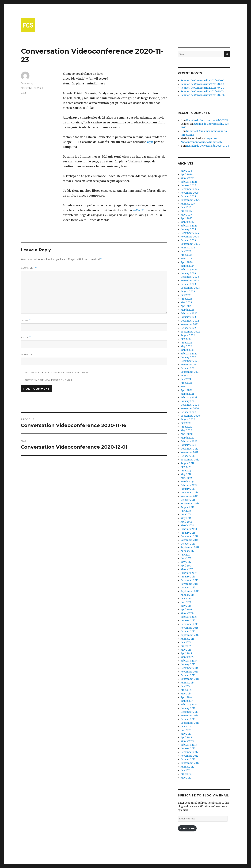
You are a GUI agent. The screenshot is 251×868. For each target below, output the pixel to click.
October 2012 (188, 759)
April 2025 (186, 218)
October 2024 (188, 240)
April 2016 (186, 610)
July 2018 (186, 511)
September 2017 (190, 547)
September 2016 (190, 591)
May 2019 (186, 474)
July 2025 (186, 207)
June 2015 (186, 646)
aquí (150, 142)
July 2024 (186, 251)
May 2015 (186, 650)
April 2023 (187, 306)
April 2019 (186, 478)
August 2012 (187, 767)
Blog (24, 93)
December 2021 (190, 361)
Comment (29, 268)
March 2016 (187, 613)
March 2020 (187, 438)
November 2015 (189, 628)
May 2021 (186, 387)
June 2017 (186, 558)
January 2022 (188, 357)
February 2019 (189, 485)
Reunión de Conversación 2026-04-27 (202, 84)
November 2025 (190, 193)
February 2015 (189, 661)
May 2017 (186, 562)
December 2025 (190, 189)
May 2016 (186, 606)
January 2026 (188, 185)
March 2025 (187, 222)
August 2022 (188, 335)
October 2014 (188, 675)
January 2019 (188, 489)
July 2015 (186, 642)
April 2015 (186, 653)
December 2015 (189, 624)
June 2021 (186, 383)
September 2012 (190, 763)
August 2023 (188, 292)
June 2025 (186, 211)
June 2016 (186, 602)
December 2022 (190, 321)
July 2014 (186, 686)
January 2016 (188, 621)
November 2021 (189, 365)
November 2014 (189, 672)
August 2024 (188, 248)
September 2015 (190, 635)
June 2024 (186, 255)
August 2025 (188, 204)
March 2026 (187, 178)
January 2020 (188, 445)
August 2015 (187, 639)
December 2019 (189, 449)
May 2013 (186, 734)
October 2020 (188, 412)
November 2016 (189, 584)
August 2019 (187, 463)
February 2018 (189, 529)
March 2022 (187, 350)
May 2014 (186, 694)
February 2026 (189, 182)
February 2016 (189, 617)
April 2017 (186, 566)
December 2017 (189, 536)
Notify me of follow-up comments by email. (58, 372)
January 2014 (188, 708)
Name (26, 320)
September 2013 (190, 723)
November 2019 (189, 452)
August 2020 (188, 419)
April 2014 (186, 697)
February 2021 (189, 398)
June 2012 (186, 774)
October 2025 (188, 196)
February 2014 (189, 705)
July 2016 (186, 599)
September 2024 (190, 244)
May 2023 (186, 302)
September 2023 (190, 288)
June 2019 (186, 471)
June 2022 (186, 343)
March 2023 (187, 310)
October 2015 (188, 632)
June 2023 (186, 299)
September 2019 (190, 460)
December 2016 (189, 580)
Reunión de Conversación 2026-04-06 (203, 95)
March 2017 (187, 569)
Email (26, 337)
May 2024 (186, 259)
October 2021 (188, 368)
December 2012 (189, 752)
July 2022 (186, 339)
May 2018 (186, 518)
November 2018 (189, 496)
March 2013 (187, 741)
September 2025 (190, 200)
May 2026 (186, 171)
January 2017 (188, 577)
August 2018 (187, 507)
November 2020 (190, 408)
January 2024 (188, 273)
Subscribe (187, 828)
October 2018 (188, 500)
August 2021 (188, 376)
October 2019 (188, 456)
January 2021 (188, 401)
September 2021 (190, 372)
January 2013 (188, 748)
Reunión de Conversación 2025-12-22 (207, 120)
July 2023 (186, 295)
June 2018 (186, 515)
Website (27, 354)
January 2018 (188, 533)
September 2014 (190, 679)
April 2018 (186, 522)
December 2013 (189, 712)
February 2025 (189, 226)
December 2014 (189, 668)
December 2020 (190, 405)
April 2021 (186, 390)
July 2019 (186, 467)
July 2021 (186, 379)
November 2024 (190, 237)
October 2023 (188, 284)
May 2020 (186, 430)
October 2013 (188, 719)
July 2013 (186, 727)
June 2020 (186, 427)
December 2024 (190, 233)
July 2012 (186, 770)
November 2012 (189, 756)
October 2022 (188, 328)
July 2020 (186, 423)
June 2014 (186, 690)
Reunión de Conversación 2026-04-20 (202, 88)
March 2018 (187, 525)
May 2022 (186, 346)
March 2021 (187, 394)
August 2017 (187, 551)
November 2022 (190, 324)
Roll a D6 (138, 210)
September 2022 (190, 332)
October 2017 (188, 544)
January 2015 (188, 664)
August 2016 (187, 595)
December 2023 (190, 277)
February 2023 (189, 313)
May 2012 (186, 778)
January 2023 (188, 317)
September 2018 (190, 504)
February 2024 (189, 270)
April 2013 (186, 738)
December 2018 (189, 493)
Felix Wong (27, 83)
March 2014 (187, 701)
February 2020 (189, 441)
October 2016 (188, 588)
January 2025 (188, 229)
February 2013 (189, 745)
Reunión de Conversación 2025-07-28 (208, 146)
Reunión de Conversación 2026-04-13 (202, 91)
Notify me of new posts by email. (49, 380)
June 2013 (186, 730)
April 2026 (187, 175)
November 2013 (189, 716)
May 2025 (186, 215)
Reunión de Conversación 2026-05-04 (202, 81)
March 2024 (187, 266)
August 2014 (187, 683)
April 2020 (187, 434)
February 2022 (189, 354)
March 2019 (187, 482)
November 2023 (190, 281)
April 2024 (187, 262)
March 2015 (187, 657)
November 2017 (189, 540)
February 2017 (189, 573)
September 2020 (190, 416)
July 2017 (185, 555)
